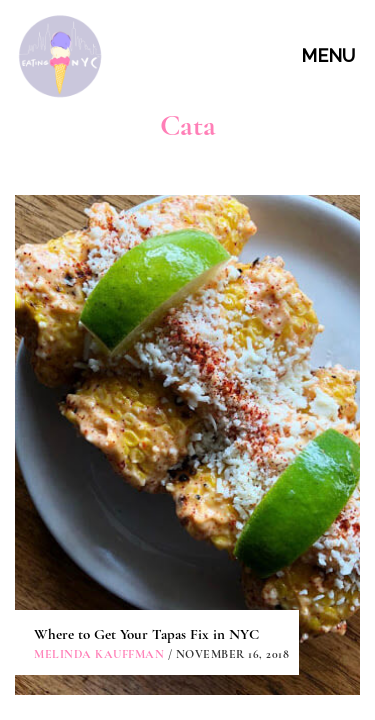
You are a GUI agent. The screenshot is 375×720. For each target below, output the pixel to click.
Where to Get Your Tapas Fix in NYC (146, 321)
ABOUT (190, 474)
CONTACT (190, 520)
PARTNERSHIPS (190, 565)
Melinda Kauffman (99, 341)
